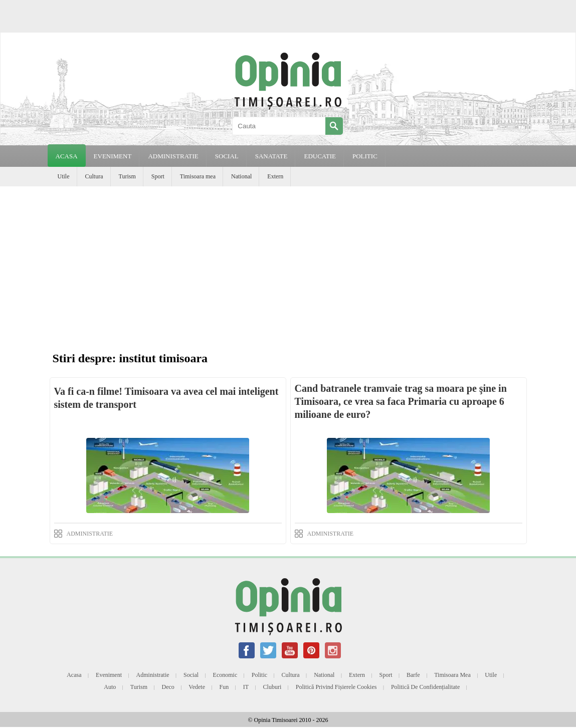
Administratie (153, 675)
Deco (168, 687)
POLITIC (365, 156)
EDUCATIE (320, 156)
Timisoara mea (198, 176)
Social (191, 675)
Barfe (413, 675)
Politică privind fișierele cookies (336, 687)
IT (246, 687)
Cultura (94, 176)
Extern (275, 176)
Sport (158, 176)
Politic (259, 675)
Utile (64, 176)
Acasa (67, 156)
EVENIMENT (113, 156)
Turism (127, 176)
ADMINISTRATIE (173, 156)
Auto (110, 687)
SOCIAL (227, 156)
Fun (224, 687)
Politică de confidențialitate (425, 687)
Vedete (197, 687)
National (241, 176)
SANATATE (271, 156)
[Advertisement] (288, 262)
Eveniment (109, 675)
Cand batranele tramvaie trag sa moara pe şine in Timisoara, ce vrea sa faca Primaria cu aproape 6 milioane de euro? (401, 401)
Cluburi (272, 687)
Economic (225, 675)
